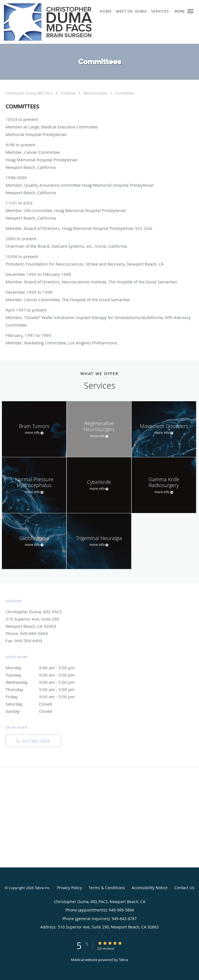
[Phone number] (33, 741)
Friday (46, 697)
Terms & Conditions (107, 888)
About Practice (96, 93)
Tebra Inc (42, 888)
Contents (68, 93)
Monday (46, 668)
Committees (125, 93)
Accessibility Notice (150, 888)
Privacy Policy (69, 888)
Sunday (46, 711)
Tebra (123, 960)
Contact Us (184, 888)
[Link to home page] (64, 22)
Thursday (46, 689)
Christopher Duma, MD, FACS (30, 93)
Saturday (46, 704)
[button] (190, 11)
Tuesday (46, 675)
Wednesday (46, 682)
